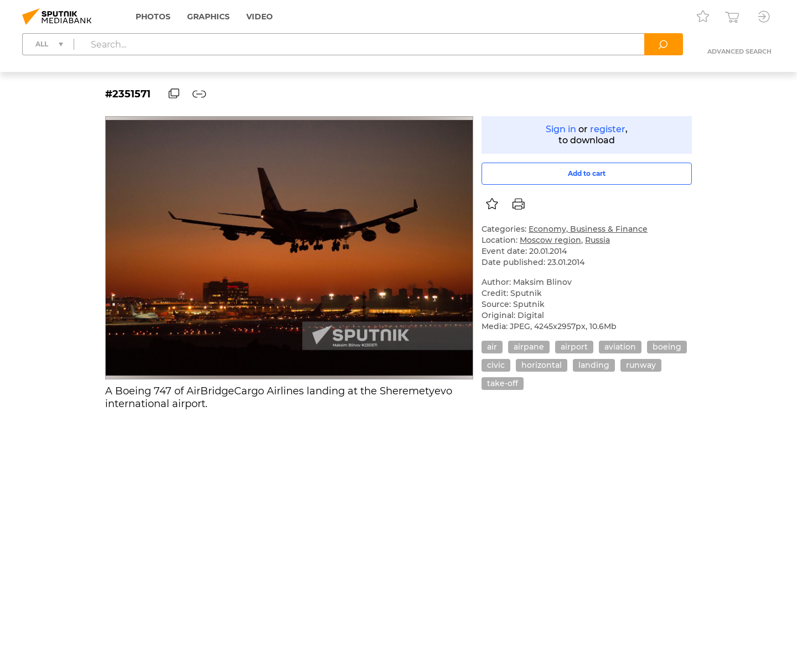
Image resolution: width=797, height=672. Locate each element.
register (608, 129)
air (492, 347)
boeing (667, 347)
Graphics (208, 17)
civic (496, 365)
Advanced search (739, 51)
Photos (153, 17)
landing (594, 365)
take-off (503, 383)
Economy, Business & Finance (588, 229)
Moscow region (550, 240)
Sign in (561, 129)
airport (574, 347)
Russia (597, 240)
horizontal (542, 365)
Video (260, 17)
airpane (529, 347)
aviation (620, 347)
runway (641, 365)
